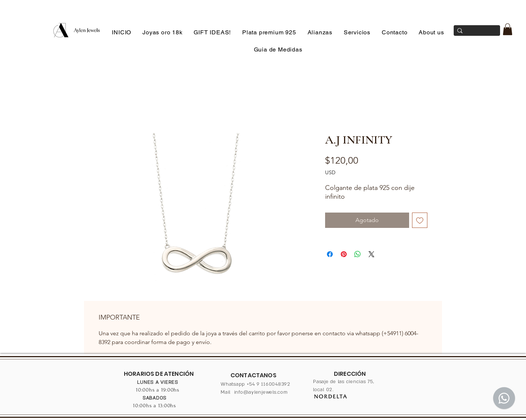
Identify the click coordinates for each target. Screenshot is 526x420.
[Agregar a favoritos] (420, 220)
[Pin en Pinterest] (344, 254)
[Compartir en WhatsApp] (358, 254)
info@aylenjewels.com (261, 392)
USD (330, 172)
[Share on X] (371, 254)
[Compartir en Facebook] (330, 254)
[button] (508, 29)
